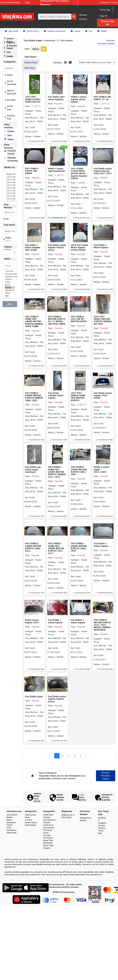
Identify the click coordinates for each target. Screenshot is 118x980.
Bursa (10, 285)
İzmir (10, 282)
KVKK (9, 828)
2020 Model (10, 193)
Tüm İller (10, 271)
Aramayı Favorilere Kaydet (106, 776)
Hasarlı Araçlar (31, 822)
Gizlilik (10, 825)
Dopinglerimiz (86, 818)
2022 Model (10, 188)
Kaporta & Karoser (55, 31)
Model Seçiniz (10, 174)
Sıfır (10, 135)
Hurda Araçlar (31, 825)
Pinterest (102, 828)
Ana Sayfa (12, 31)
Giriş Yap (105, 10)
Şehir (27, 49)
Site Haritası (12, 830)
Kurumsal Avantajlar (11, 2)
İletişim (83, 820)
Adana (10, 288)
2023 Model (10, 185)
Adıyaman (10, 290)
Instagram (102, 823)
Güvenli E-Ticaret (109, 2)
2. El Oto (28, 820)
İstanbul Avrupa (10, 274)
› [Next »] (86, 756)
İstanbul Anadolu (10, 277)
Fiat (89, 31)
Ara (10, 304)
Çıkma (11, 131)
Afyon (10, 293)
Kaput (76, 31)
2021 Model (10, 191)
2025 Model (10, 180)
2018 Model (10, 199)
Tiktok (101, 831)
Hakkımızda (12, 833)
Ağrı (10, 296)
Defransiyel (48, 843)
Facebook (102, 818)
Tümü (11, 139)
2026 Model (10, 177)
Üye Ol (104, 16)
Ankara (10, 279)
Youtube (102, 825)
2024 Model (10, 182)
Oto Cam (47, 835)
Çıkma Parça (31, 31)
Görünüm (57, 63)
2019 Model (10, 196)
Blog (28, 2)
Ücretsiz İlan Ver (108, 23)
